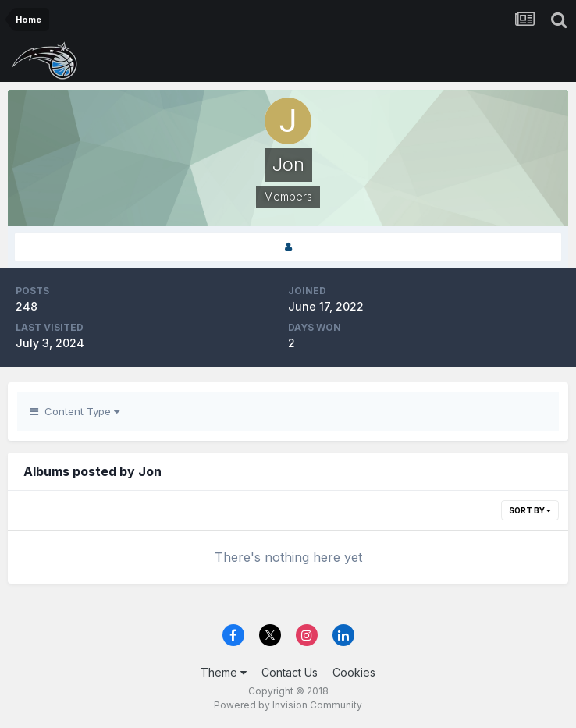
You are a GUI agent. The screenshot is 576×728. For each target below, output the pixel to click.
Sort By (530, 510)
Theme (224, 672)
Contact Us (290, 672)
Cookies (354, 672)
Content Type (75, 411)
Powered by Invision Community (288, 705)
